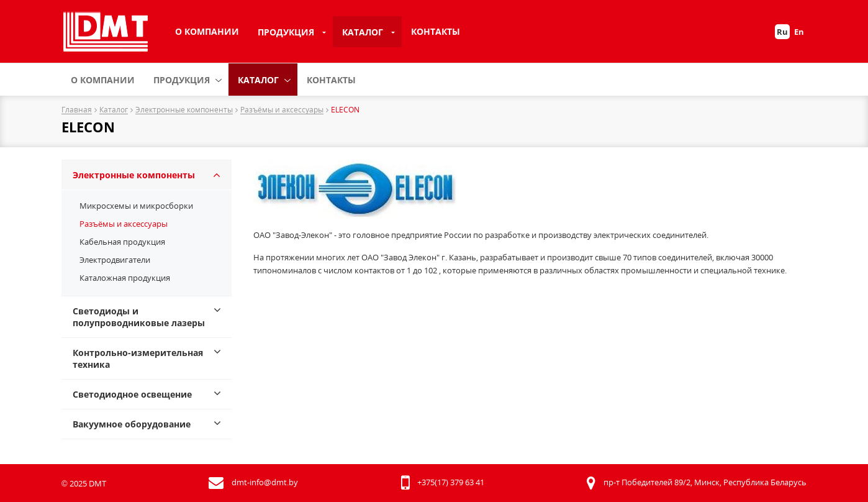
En (799, 32)
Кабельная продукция (122, 242)
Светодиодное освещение (132, 394)
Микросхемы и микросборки (136, 206)
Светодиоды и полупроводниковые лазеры (139, 317)
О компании (207, 31)
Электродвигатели (115, 260)
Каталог (363, 32)
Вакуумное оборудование (132, 424)
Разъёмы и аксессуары (282, 110)
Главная (77, 110)
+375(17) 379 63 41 (451, 482)
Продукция (286, 32)
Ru (782, 32)
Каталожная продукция (125, 278)
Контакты (436, 31)
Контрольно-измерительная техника (138, 358)
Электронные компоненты (184, 110)
